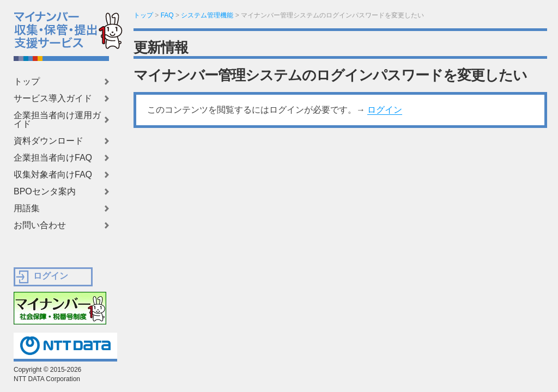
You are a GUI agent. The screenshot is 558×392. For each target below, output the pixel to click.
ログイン (385, 110)
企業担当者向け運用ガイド (57, 120)
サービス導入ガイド (53, 99)
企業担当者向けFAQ (53, 158)
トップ (27, 82)
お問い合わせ (40, 225)
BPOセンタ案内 (45, 192)
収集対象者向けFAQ (53, 175)
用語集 (27, 209)
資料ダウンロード (48, 141)
